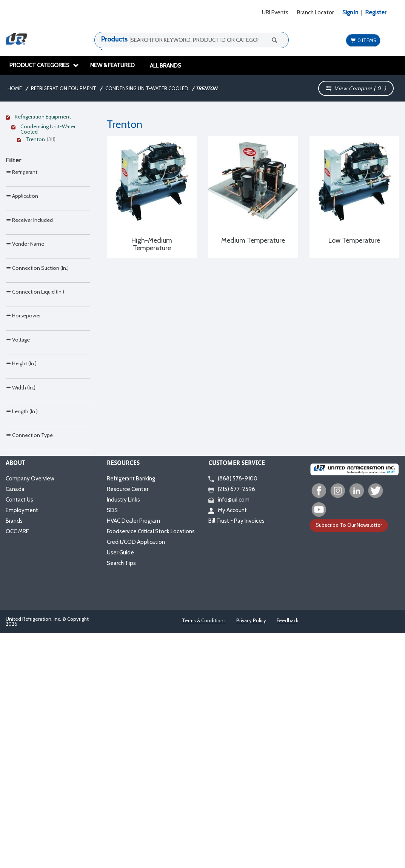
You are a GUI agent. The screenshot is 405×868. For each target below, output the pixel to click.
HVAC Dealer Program (133, 756)
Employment (22, 745)
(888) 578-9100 (233, 713)
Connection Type (29, 654)
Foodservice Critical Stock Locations (151, 766)
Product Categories (44, 65)
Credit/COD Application (136, 777)
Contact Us (19, 734)
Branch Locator (315, 12)
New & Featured (112, 65)
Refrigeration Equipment (64, 88)
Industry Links (123, 734)
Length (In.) (22, 614)
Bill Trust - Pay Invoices (236, 756)
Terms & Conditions (204, 855)
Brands (14, 756)
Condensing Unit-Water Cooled (147, 88)
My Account (228, 745)
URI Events (275, 12)
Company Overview (30, 713)
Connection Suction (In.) (37, 376)
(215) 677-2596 (232, 724)
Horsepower (23, 455)
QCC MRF (17, 766)
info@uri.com (229, 734)
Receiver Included (29, 296)
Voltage (18, 495)
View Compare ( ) (356, 88)
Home (15, 88)
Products (114, 39)
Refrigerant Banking (131, 713)
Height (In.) (21, 535)
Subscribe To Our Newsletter (349, 760)
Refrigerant (22, 216)
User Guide (120, 787)
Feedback (287, 855)
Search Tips (121, 798)
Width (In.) (21, 575)
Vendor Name (25, 336)
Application (22, 256)
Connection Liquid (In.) (35, 415)
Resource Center (128, 724)
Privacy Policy (251, 855)
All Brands (166, 66)
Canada (15, 724)
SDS (112, 745)
